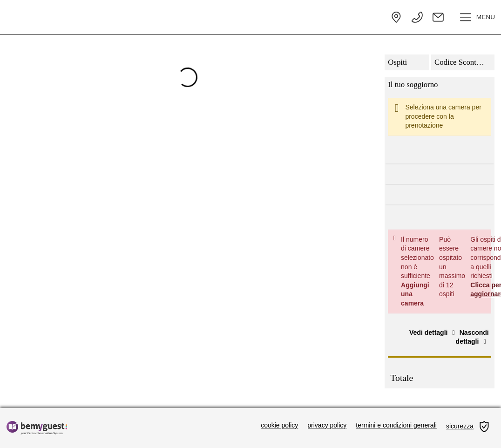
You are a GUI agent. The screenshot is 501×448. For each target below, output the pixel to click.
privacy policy (327, 425)
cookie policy (279, 425)
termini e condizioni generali (396, 425)
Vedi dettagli (433, 333)
